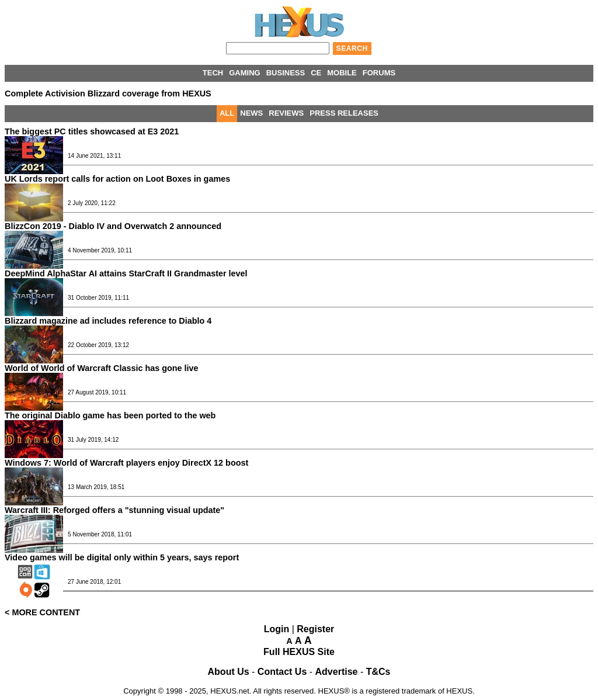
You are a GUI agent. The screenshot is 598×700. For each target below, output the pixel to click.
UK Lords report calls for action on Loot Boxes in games (117, 179)
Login (277, 629)
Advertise (337, 672)
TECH (213, 73)
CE (316, 73)
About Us (229, 672)
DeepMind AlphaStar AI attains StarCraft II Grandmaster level (126, 273)
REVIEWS (286, 113)
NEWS (251, 113)
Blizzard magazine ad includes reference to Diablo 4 (108, 321)
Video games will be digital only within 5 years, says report (122, 557)
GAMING (244, 73)
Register (315, 629)
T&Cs (378, 672)
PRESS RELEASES (344, 113)
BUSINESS (286, 73)
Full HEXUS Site (299, 652)
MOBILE (342, 73)
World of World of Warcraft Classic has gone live (102, 368)
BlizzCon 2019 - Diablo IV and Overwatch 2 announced (113, 226)
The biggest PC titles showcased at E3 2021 (92, 131)
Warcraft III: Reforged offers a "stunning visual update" (114, 510)
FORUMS (379, 73)
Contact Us (282, 672)
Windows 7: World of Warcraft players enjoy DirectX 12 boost (126, 463)
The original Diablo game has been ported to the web (110, 415)
